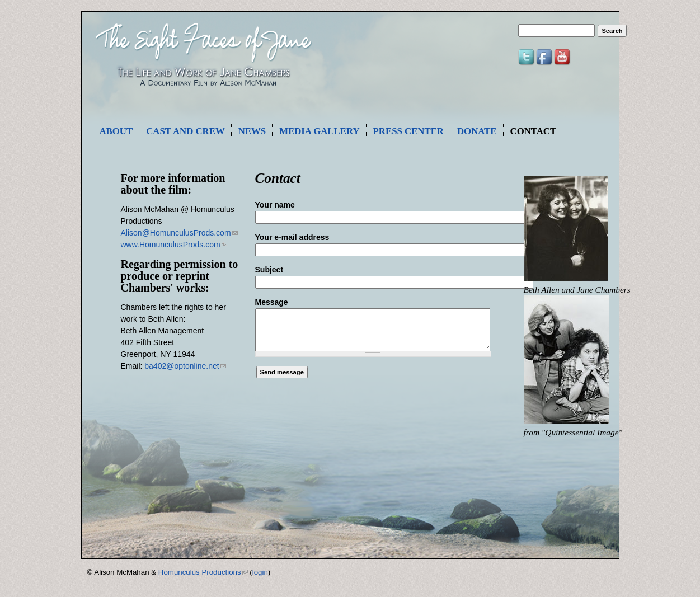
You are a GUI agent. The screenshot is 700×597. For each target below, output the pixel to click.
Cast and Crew (185, 131)
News (252, 131)
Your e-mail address (292, 237)
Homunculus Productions (203, 572)
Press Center (408, 131)
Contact (534, 131)
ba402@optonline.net (185, 366)
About (116, 131)
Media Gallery (319, 131)
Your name (275, 205)
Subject (269, 270)
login (260, 572)
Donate (477, 131)
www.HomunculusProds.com (174, 245)
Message (272, 302)
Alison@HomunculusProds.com (179, 233)
